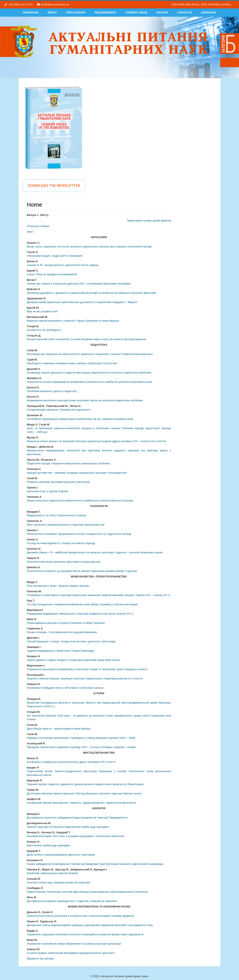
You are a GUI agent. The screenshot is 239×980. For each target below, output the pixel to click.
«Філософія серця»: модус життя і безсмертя (55, 256)
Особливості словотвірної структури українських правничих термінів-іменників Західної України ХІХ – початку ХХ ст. (99, 595)
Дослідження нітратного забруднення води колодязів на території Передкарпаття (77, 818)
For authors (76, 12)
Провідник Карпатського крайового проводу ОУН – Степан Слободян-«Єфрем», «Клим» (81, 747)
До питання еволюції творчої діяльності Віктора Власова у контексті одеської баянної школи (84, 793)
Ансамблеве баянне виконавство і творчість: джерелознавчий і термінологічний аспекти (81, 803)
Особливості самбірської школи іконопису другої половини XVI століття (71, 762)
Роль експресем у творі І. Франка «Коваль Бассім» (58, 586)
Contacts (185, 12)
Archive (162, 12)
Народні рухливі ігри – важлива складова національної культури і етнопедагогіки (77, 473)
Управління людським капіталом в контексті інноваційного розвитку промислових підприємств (85, 934)
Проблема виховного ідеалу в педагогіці (52, 391)
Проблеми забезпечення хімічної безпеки (52, 873)
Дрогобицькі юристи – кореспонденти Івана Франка (59, 729)
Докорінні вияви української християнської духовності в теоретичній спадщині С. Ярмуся (82, 302)
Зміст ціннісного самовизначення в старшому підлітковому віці (66, 525)
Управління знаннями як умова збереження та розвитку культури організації (74, 944)
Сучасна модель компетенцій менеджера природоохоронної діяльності (71, 953)
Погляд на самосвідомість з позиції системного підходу (61, 543)
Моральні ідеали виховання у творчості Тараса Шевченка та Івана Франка (73, 321)
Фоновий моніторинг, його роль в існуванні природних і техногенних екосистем (75, 836)
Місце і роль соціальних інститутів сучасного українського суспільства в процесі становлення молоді (89, 246)
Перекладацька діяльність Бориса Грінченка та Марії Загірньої (66, 623)
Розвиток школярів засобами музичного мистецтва (58, 482)
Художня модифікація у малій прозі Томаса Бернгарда (60, 651)
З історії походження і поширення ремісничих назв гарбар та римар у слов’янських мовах (82, 604)
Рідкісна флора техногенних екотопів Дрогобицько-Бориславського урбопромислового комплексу (87, 892)
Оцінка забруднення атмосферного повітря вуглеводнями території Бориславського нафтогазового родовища (95, 864)
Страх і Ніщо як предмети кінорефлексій (52, 274)
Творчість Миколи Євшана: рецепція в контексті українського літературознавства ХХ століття (85, 679)
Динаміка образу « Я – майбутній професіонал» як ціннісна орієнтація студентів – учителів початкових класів (95, 552)
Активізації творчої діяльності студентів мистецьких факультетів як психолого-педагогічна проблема (89, 373)
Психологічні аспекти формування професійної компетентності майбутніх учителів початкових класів (89, 382)
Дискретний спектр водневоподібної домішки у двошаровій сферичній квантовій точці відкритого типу (90, 925)
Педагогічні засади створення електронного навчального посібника (68, 463)
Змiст (30, 232)
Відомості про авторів (40, 958)
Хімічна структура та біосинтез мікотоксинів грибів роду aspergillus (68, 827)
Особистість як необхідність (44, 330)
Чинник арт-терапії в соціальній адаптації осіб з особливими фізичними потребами (79, 284)
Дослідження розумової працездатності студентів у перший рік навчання (72, 901)
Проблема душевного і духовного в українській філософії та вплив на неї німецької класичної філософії (91, 293)
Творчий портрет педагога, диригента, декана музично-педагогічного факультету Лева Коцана (85, 784)
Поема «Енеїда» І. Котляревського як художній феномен (62, 632)
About (52, 12)
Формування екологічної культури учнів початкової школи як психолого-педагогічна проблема (85, 400)
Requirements (105, 12)
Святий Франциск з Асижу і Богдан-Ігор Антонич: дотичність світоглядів (71, 641)
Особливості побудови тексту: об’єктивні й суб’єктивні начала (65, 688)
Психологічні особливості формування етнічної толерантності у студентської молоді (79, 534)
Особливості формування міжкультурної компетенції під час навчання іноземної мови (80, 419)
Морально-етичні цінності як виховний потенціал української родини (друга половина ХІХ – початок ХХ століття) (96, 441)
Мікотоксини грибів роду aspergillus (49, 845)
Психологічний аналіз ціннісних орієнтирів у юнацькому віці (64, 562)
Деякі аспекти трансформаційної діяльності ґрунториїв (61, 855)
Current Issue (136, 12)
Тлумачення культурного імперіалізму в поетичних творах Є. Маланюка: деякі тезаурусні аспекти (87, 669)
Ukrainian (209, 12)
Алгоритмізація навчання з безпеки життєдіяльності (59, 410)
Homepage (31, 12)
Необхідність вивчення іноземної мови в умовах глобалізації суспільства (72, 363)
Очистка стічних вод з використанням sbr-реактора (58, 882)
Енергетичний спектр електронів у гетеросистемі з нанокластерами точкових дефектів (80, 916)
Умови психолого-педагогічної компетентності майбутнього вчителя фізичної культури (80, 501)
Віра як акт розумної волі (42, 311)
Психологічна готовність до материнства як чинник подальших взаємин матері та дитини (82, 571)
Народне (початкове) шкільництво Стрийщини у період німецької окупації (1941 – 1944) (81, 738)
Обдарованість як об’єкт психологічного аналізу (56, 515)
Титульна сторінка (38, 226)
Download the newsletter (54, 186)
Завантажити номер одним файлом (149, 221)
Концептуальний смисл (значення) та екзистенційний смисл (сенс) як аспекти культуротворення (86, 339)
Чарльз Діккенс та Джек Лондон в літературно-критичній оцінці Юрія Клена (73, 660)
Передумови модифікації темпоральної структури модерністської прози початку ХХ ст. (80, 614)
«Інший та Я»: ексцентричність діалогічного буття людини (63, 265)
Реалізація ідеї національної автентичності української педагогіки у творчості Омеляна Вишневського (90, 354)
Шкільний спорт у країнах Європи (47, 491)
